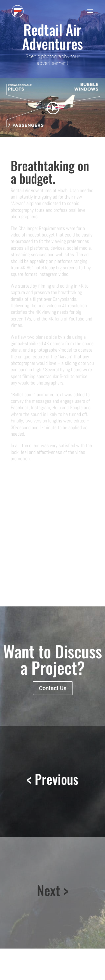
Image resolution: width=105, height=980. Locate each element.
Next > (53, 890)
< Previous (53, 779)
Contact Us (53, 688)
